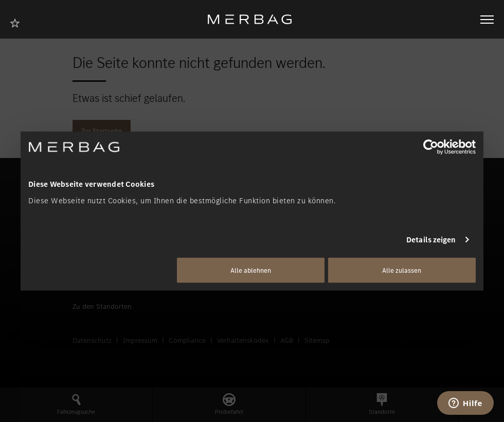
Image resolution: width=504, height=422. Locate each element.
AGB (287, 340)
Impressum (140, 340)
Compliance (187, 340)
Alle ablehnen (251, 270)
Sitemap (317, 340)
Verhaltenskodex (243, 340)
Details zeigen (431, 240)
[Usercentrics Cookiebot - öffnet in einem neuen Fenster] (431, 147)
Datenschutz (92, 340)
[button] (76, 405)
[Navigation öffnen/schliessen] (487, 20)
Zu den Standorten (102, 306)
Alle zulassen (402, 270)
